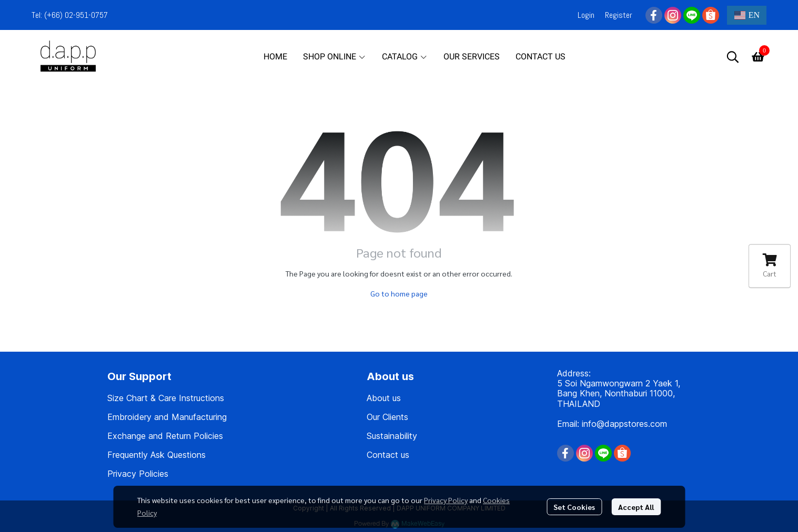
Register (619, 15)
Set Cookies (574, 507)
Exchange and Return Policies (165, 436)
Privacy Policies (138, 474)
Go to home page (399, 293)
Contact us (388, 455)
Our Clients (387, 417)
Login (586, 15)
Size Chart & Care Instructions (166, 398)
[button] (747, 15)
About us (384, 398)
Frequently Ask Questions (156, 455)
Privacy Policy (446, 500)
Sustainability (392, 436)
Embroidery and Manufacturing (167, 417)
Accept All (636, 507)
